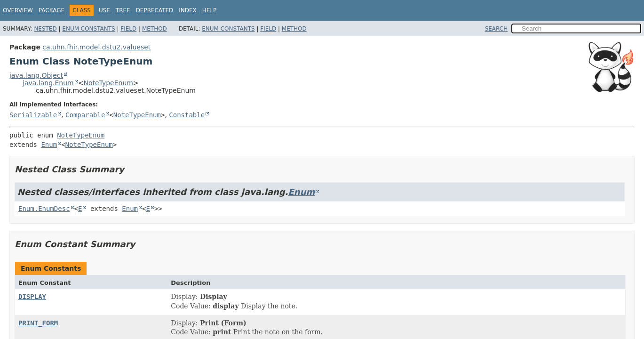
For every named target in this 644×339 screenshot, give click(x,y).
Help (210, 10)
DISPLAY (32, 297)
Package (52, 10)
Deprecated (155, 10)
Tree (123, 10)
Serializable (33, 115)
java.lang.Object (36, 75)
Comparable (85, 115)
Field (128, 29)
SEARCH (497, 29)
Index (188, 10)
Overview (18, 10)
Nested (45, 29)
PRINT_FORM (38, 323)
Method (155, 29)
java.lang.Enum (48, 83)
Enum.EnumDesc (44, 209)
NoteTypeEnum (108, 83)
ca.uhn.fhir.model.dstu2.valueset (96, 47)
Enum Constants (88, 29)
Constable (187, 115)
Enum (49, 145)
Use (104, 10)
